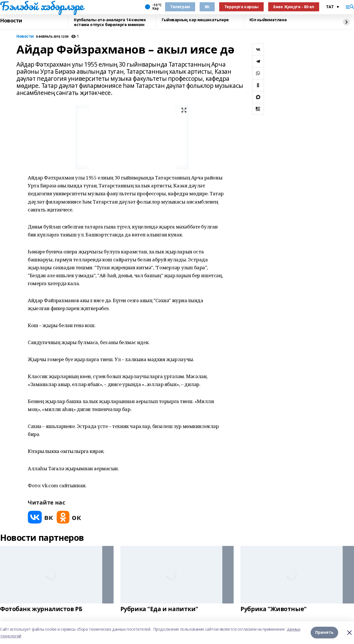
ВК (207, 7)
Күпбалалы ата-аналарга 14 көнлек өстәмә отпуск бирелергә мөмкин (110, 22)
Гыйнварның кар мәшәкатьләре (195, 20)
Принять (324, 633)
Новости (11, 21)
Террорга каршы (241, 7)
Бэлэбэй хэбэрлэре (42, 6)
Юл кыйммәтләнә (268, 20)
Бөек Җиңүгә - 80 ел (294, 7)
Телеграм (180, 7)
